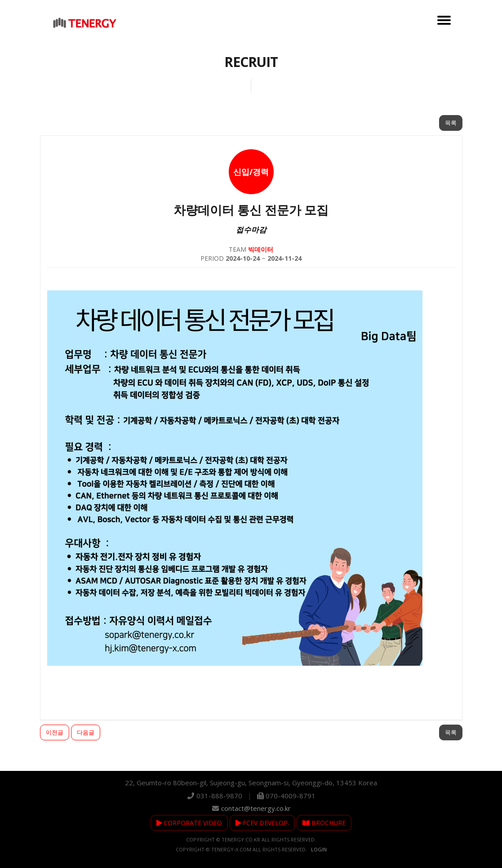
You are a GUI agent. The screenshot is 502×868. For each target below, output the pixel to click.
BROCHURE (324, 823)
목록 (451, 123)
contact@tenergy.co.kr (256, 808)
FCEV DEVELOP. (262, 823)
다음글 (86, 732)
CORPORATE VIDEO (189, 823)
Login (319, 849)
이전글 (55, 732)
